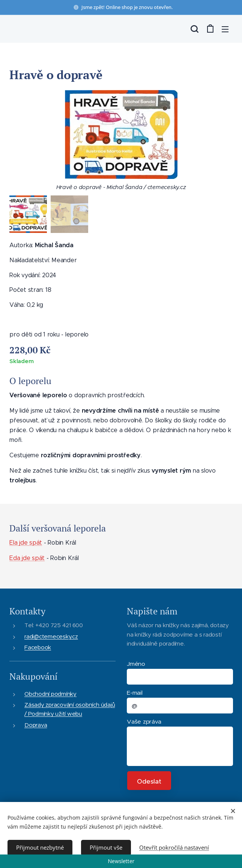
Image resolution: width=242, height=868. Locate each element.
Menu (225, 29)
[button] (194, 29)
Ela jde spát (26, 543)
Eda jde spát (27, 558)
